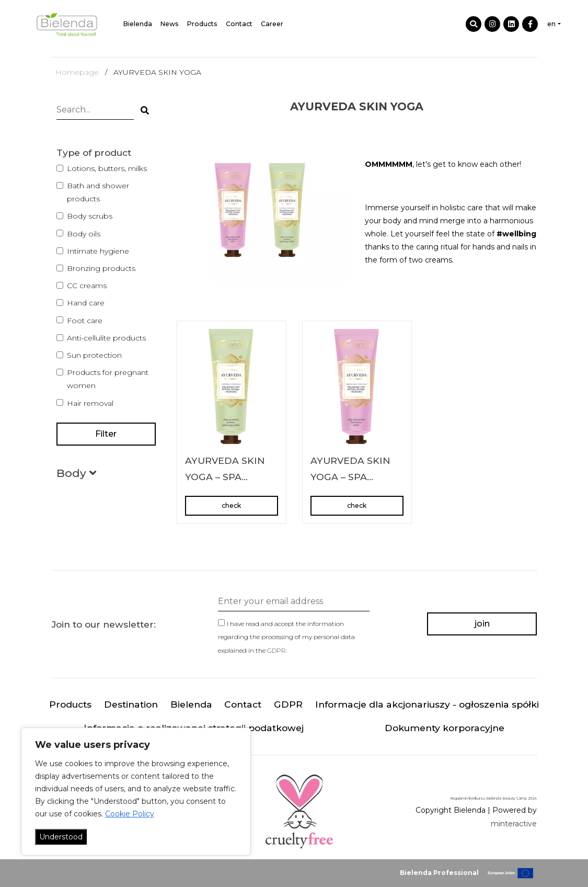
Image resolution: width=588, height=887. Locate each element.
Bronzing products (101, 268)
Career (272, 24)
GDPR (276, 650)
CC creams (87, 286)
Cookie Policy (130, 814)
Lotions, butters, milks (107, 168)
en (551, 24)
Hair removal (90, 403)
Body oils (84, 234)
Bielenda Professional (439, 873)
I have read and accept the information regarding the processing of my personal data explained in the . (286, 637)
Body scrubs (90, 216)
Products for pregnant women (108, 379)
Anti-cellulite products (106, 338)
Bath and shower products (98, 192)
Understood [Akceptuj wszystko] (61, 837)
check (231, 505)
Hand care (86, 303)
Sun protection (94, 355)
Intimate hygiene (98, 251)
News (170, 24)
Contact (239, 24)
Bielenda (138, 24)
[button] (76, 475)
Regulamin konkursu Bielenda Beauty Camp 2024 (493, 798)
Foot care (85, 321)
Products (202, 24)
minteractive (514, 824)
